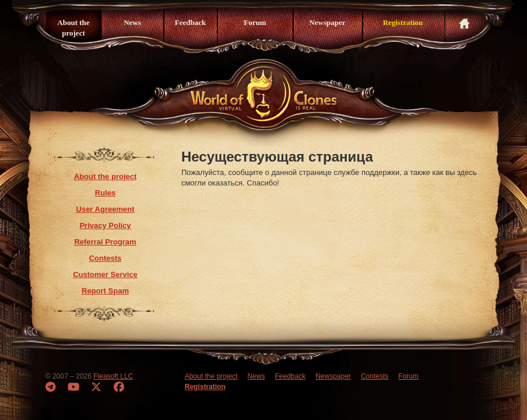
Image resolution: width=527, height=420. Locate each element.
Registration (403, 22)
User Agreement (106, 209)
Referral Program (105, 242)
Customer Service (105, 274)
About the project (73, 28)
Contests (106, 258)
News (132, 22)
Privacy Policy (105, 225)
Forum (255, 22)
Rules (105, 193)
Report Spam (105, 291)
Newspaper (327, 22)
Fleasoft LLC (113, 376)
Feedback (190, 22)
